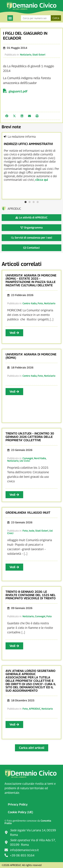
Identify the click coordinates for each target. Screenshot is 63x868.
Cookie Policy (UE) (20, 812)
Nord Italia (40, 458)
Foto (40, 303)
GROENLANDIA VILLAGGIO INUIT (28, 513)
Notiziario (26, 54)
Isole (32, 531)
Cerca (56, 18)
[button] (10, 18)
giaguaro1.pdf (18, 91)
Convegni (28, 458)
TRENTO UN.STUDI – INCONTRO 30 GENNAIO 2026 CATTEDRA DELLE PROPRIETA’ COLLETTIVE (30, 437)
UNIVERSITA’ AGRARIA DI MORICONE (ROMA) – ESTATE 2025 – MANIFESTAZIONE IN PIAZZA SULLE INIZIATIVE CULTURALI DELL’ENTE (31, 280)
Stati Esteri (39, 54)
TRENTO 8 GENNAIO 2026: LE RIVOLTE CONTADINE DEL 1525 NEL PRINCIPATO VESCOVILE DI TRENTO (31, 595)
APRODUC (35, 709)
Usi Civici (25, 461)
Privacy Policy (18, 804)
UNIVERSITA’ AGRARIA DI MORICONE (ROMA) (31, 356)
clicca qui (42, 180)
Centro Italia (30, 303)
